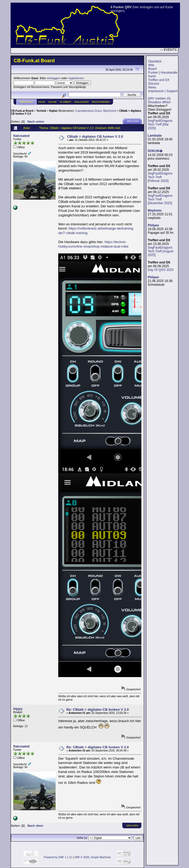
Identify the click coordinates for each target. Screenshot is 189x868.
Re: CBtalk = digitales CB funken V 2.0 (98, 710)
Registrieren (101, 102)
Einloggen (82, 102)
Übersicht (26, 102)
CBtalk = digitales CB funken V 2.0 (95, 137)
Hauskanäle (169, 73)
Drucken (133, 121)
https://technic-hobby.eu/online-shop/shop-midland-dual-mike (93, 244)
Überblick (155, 61)
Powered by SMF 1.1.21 (58, 857)
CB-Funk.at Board (22, 111)
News (152, 87)
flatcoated (21, 136)
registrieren (76, 78)
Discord (154, 84)
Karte (152, 76)
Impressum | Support (163, 91)
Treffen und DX (159, 80)
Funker (153, 73)
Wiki (151, 65)
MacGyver (109, 111)
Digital (53, 111)
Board (152, 69)
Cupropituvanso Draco (89, 111)
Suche (53, 102)
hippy (18, 709)
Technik (41, 111)
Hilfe (42, 102)
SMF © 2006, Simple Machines (93, 857)
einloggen (54, 78)
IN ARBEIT (66, 102)
